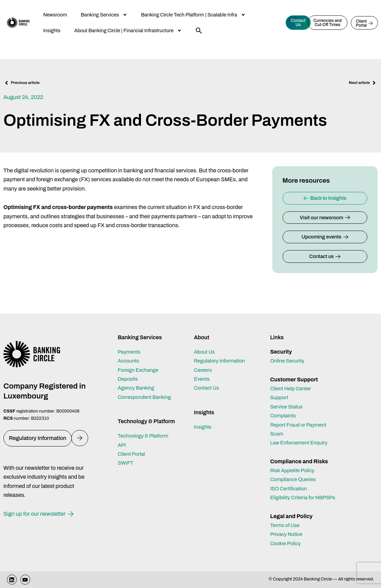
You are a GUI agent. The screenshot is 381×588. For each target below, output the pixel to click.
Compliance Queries (295, 471)
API (122, 436)
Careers (204, 361)
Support (280, 388)
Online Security (289, 352)
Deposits (128, 370)
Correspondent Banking (147, 388)
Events (202, 370)
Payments (130, 343)
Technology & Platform (145, 427)
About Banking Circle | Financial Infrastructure (128, 30)
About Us (205, 343)
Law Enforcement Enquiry (301, 434)
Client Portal (133, 445)
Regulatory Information (222, 352)
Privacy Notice (288, 534)
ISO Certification (290, 480)
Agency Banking (138, 379)
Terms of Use (286, 525)
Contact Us (207, 379)
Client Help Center (293, 379)
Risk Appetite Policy (294, 461)
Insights (52, 30)
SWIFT (126, 454)
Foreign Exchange (140, 361)
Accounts (129, 352)
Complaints (284, 407)
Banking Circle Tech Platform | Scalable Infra (193, 15)
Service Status (288, 398)
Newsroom (55, 15)
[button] (199, 30)
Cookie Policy (287, 543)
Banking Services (104, 15)
